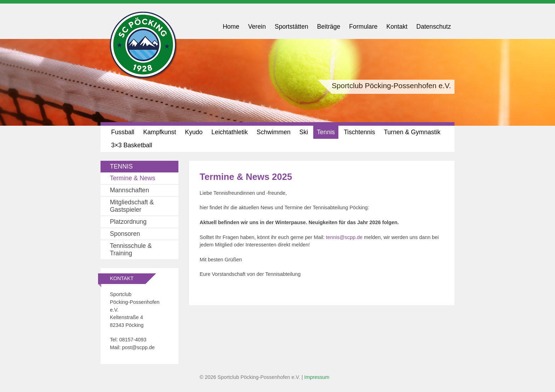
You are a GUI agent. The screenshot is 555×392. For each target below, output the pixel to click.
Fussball (123, 132)
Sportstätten (291, 27)
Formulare (363, 27)
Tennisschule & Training (131, 249)
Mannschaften (129, 190)
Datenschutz (434, 27)
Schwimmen (274, 132)
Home (231, 27)
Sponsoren (125, 234)
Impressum (317, 377)
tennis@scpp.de (344, 237)
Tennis (326, 132)
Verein (257, 27)
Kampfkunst (160, 132)
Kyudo (194, 132)
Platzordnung (128, 222)
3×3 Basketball (132, 145)
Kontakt (397, 27)
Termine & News (132, 178)
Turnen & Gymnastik (412, 132)
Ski (304, 132)
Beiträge (329, 27)
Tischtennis (359, 132)
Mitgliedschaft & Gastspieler (132, 206)
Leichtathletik (230, 132)
